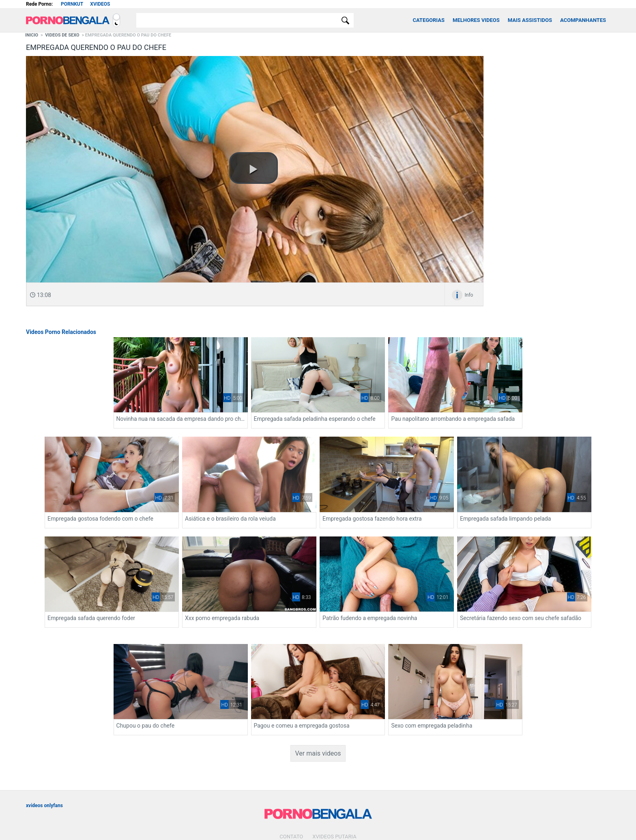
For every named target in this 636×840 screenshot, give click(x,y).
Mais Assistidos (530, 20)
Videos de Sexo (62, 35)
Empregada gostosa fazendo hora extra (313, 496)
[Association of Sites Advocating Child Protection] (324, 820)
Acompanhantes (583, 20)
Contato (291, 792)
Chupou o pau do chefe (410, 593)
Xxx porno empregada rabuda (66, 593)
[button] (254, 168)
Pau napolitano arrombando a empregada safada (436, 408)
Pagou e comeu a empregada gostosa (547, 593)
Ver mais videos (318, 709)
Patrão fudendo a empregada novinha (193, 593)
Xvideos (100, 4)
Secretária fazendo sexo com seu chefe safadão (318, 593)
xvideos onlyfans (44, 761)
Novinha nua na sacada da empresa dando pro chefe (200, 408)
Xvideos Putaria (334, 792)
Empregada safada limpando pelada (427, 496)
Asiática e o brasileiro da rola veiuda (191, 496)
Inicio (32, 35)
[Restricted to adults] (306, 821)
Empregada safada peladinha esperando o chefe (318, 408)
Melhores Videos (476, 20)
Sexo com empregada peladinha (304, 681)
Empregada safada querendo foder (543, 496)
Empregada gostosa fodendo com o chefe (81, 496)
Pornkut (72, 4)
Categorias (429, 20)
